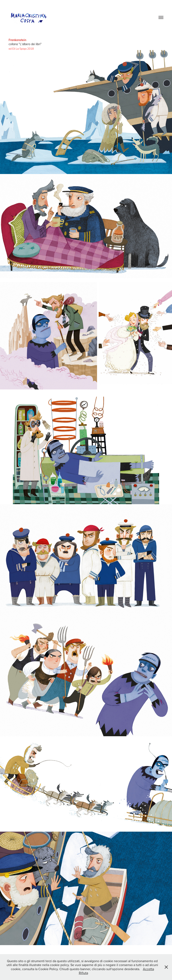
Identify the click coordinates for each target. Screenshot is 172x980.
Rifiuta (83, 973)
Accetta (148, 969)
